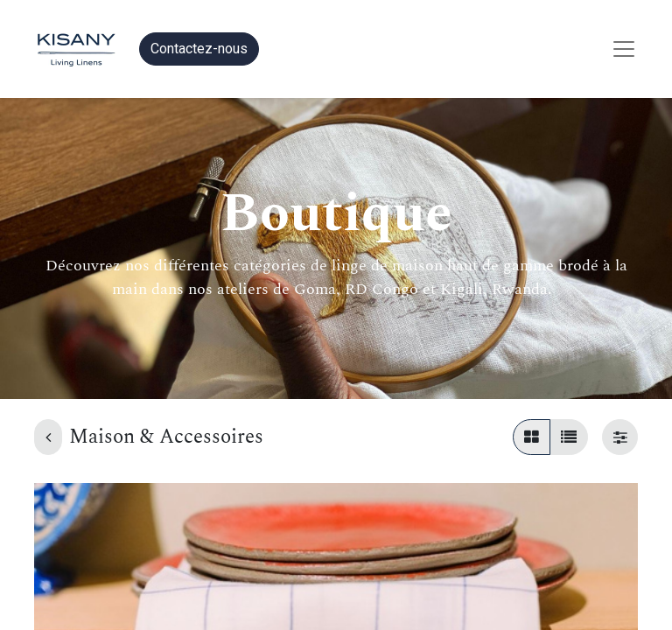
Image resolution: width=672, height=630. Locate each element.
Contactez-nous (199, 49)
